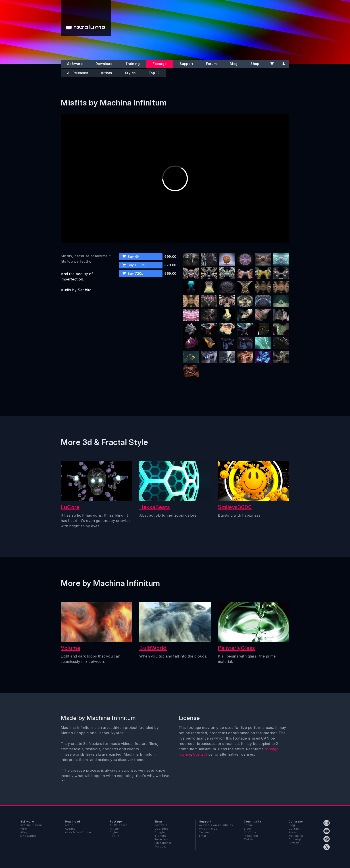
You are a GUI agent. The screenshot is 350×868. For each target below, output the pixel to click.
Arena (69, 825)
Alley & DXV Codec (78, 832)
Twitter (249, 839)
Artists (106, 73)
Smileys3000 (235, 507)
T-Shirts (160, 836)
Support (186, 64)
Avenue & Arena (31, 825)
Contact (200, 754)
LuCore (70, 507)
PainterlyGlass (236, 648)
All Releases (78, 73)
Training (133, 64)
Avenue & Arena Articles (216, 825)
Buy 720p (133, 273)
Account (160, 846)
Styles (130, 73)
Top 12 (154, 73)
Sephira (85, 290)
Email (203, 836)
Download (104, 64)
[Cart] (272, 64)
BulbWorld (153, 648)
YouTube (250, 832)
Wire (24, 829)
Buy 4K (131, 257)
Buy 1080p (134, 265)
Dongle (160, 832)
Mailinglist (296, 836)
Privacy (294, 843)
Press (293, 832)
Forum (211, 64)
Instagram (251, 836)
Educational (163, 843)
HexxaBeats (155, 507)
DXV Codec (28, 836)
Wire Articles (208, 829)
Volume (70, 648)
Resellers (161, 839)
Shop (255, 64)
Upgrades (161, 829)
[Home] (86, 18)
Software (75, 64)
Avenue (70, 829)
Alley (24, 832)
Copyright (296, 839)
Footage (160, 64)
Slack (248, 829)
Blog (234, 64)
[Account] (284, 64)
